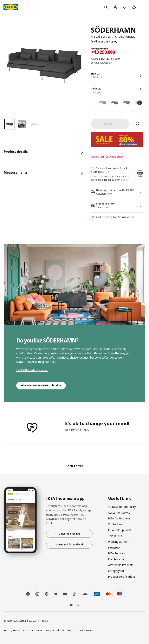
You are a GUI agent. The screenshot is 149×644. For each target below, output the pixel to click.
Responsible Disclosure (59, 630)
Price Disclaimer (33, 630)
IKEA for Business (119, 518)
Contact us (115, 524)
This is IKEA (115, 536)
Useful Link (120, 498)
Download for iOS (69, 534)
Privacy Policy (12, 630)
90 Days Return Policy (122, 507)
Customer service (119, 513)
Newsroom (115, 547)
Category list (116, 571)
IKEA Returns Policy (77, 430)
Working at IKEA (118, 542)
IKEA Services (117, 553)
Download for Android (69, 545)
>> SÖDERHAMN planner (32, 370)
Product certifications (122, 577)
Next (140, 103)
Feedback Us (116, 559)
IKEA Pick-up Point (120, 530)
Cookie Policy (85, 630)
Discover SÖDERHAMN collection (41, 385)
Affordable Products (121, 565)
